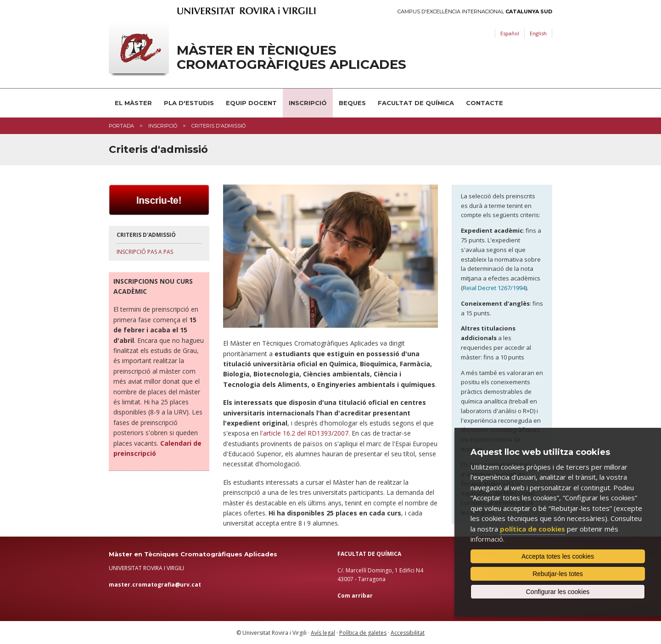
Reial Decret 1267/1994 (494, 288)
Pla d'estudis (189, 103)
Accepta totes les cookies (558, 556)
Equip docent (251, 103)
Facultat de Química (416, 103)
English (538, 33)
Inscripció (308, 103)
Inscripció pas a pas (145, 252)
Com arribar (355, 596)
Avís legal (323, 633)
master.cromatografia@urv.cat (155, 585)
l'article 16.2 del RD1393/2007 (304, 433)
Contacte (485, 103)
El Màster (133, 103)
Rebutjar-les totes (558, 574)
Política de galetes (363, 633)
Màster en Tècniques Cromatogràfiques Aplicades (291, 57)
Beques (352, 103)
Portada (121, 126)
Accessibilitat (408, 633)
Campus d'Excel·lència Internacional (475, 12)
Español (510, 33)
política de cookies (532, 529)
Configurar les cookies (558, 592)
